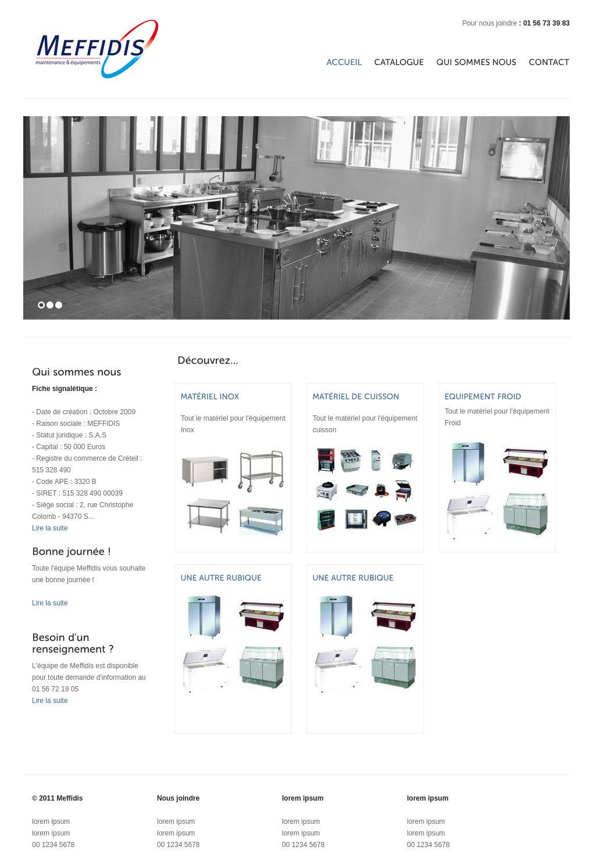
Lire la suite (50, 528)
